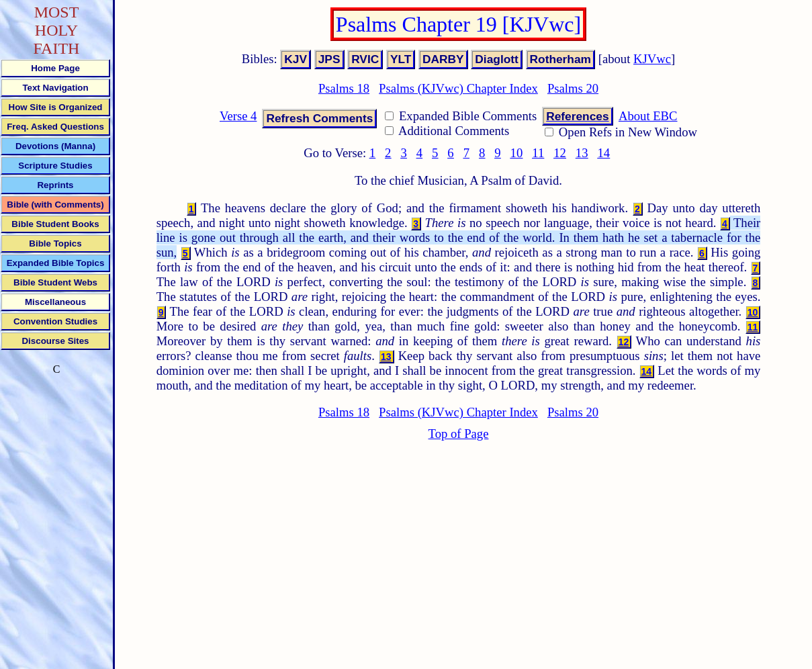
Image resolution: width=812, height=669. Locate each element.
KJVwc (652, 59)
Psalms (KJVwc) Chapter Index (458, 88)
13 (582, 153)
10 (517, 153)
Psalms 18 (344, 88)
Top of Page (459, 434)
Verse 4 (238, 116)
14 (603, 153)
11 (538, 153)
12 (560, 153)
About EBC (648, 116)
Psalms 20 (573, 88)
